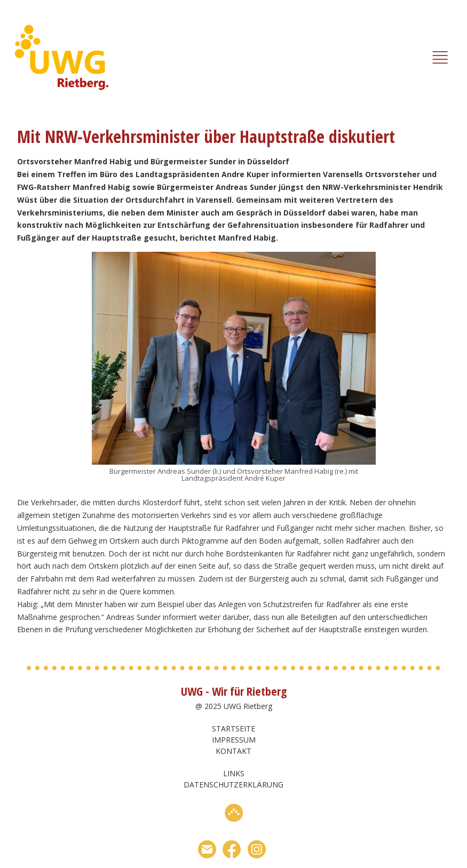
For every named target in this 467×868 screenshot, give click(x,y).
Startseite (233, 728)
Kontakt (233, 751)
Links (234, 773)
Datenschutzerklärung (233, 785)
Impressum (234, 740)
